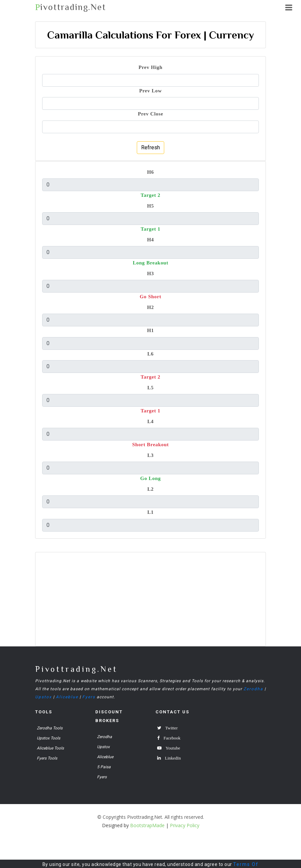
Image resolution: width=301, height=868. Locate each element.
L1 (151, 512)
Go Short (151, 296)
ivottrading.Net (71, 7)
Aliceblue (67, 697)
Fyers (89, 697)
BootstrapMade (147, 825)
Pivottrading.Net (76, 669)
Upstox (43, 697)
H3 (151, 273)
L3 (151, 455)
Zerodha (253, 689)
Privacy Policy (185, 825)
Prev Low (150, 91)
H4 (151, 240)
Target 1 (150, 229)
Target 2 (150, 195)
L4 (151, 421)
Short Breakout (150, 444)
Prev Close (150, 114)
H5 (151, 206)
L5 (151, 387)
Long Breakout (150, 263)
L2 (151, 489)
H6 (151, 172)
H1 (151, 330)
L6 (151, 354)
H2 (151, 307)
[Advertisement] (150, 599)
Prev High (150, 67)
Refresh (150, 147)
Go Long (150, 478)
